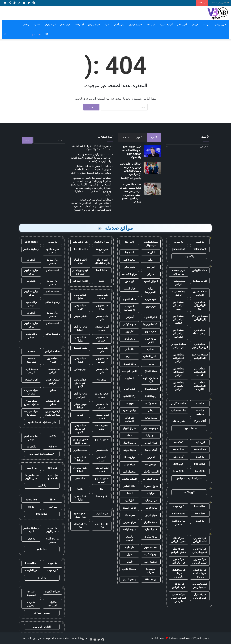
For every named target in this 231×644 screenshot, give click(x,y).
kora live (200, 514)
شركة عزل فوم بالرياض (178, 561)
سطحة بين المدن (53, 360)
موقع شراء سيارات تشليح (31, 403)
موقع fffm (151, 580)
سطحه (31, 351)
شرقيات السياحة (129, 419)
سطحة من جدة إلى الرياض (200, 356)
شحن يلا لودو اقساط (80, 328)
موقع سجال (129, 457)
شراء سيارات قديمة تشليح (42, 422)
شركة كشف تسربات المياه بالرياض (200, 573)
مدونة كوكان (129, 324)
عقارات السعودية (31, 593)
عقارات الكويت (53, 592)
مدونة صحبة (151, 418)
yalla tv (53, 447)
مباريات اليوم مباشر (178, 522)
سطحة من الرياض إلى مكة (179, 305)
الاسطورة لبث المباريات (42, 454)
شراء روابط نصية (102, 251)
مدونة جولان (129, 450)
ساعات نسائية (178, 410)
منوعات (206, 25)
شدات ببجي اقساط (102, 297)
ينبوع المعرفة (151, 486)
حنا (102, 489)
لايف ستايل (65, 25)
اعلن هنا (129, 242)
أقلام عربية (151, 450)
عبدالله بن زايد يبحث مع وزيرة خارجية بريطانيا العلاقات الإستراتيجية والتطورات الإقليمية (130, 171)
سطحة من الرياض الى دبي (200, 346)
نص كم (151, 267)
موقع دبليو (129, 464)
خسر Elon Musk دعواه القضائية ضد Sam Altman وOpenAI (91, 148)
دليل (129, 554)
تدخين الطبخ (129, 508)
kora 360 (178, 471)
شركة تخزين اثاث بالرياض (200, 540)
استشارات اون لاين (151, 380)
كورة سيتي (31, 468)
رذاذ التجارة (129, 396)
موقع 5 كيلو (129, 260)
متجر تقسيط (80, 348)
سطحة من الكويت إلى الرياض (179, 386)
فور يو (80, 415)
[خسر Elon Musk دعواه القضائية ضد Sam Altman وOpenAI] (152, 151)
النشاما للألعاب (129, 479)
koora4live (200, 449)
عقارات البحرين (31, 604)
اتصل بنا (27, 638)
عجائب (151, 349)
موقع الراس (129, 472)
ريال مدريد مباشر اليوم (53, 530)
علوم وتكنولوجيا (135, 25)
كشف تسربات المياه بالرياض (200, 586)
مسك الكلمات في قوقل (151, 244)
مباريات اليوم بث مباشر (189, 478)
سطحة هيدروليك (31, 360)
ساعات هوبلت (189, 428)
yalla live (42, 549)
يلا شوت (200, 242)
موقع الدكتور (151, 508)
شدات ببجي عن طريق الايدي (80, 383)
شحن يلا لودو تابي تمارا (80, 395)
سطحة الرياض (200, 270)
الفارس (151, 457)
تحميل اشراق (151, 389)
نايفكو (129, 562)
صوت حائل (129, 515)
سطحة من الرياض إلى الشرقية (179, 333)
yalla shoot (200, 249)
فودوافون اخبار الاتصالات (80, 272)
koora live (179, 449)
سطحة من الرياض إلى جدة (200, 305)
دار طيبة (129, 547)
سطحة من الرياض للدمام (200, 332)
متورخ (129, 357)
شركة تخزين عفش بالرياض (200, 550)
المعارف (129, 378)
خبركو (151, 274)
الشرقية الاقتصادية (129, 308)
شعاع (129, 436)
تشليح (53, 390)
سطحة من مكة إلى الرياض (200, 318)
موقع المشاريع (151, 479)
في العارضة (31, 570)
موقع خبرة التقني (151, 340)
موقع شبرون (129, 522)
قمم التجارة (151, 529)
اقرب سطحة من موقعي (178, 272)
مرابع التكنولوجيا (151, 290)
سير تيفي (53, 507)
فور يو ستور (80, 369)
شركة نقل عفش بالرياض (178, 540)
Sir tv (53, 500)
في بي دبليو (151, 501)
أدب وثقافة (79, 25)
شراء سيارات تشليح (53, 403)
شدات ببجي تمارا (80, 297)
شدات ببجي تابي (80, 307)
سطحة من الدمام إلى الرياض (179, 358)
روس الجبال (129, 443)
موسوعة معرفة (151, 571)
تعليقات (125, 137)
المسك (129, 493)
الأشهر (140, 137)
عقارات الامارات (53, 604)
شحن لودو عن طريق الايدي (80, 441)
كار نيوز (129, 331)
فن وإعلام (151, 25)
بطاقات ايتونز (80, 450)
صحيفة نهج (151, 331)
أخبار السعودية (166, 25)
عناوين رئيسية (220, 25)
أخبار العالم (182, 25)
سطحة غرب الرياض (178, 293)
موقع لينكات (151, 537)
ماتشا (80, 489)
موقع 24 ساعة (129, 274)
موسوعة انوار (151, 428)
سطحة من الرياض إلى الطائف (179, 319)
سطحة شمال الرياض (179, 283)
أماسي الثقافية (151, 357)
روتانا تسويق (129, 364)
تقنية (107, 25)
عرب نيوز (151, 306)
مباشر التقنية (129, 410)
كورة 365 (53, 468)
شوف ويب (151, 299)
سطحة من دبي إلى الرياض (179, 346)
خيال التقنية (129, 289)
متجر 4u (102, 380)
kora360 (178, 442)
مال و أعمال (119, 25)
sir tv (31, 507)
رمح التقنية (151, 396)
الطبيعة (36, 25)
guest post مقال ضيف (80, 515)
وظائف (26, 25)
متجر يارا (151, 436)
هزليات (151, 493)
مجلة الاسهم (129, 299)
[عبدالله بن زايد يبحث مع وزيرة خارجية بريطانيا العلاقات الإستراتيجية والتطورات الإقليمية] (152, 168)
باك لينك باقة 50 (80, 526)
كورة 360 (179, 464)
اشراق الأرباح (129, 428)
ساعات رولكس (200, 412)
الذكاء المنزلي (80, 281)
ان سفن (129, 281)
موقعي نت (151, 464)
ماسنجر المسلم (129, 538)
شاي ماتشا (102, 496)
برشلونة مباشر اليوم (31, 530)
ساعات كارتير (178, 403)
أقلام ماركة (200, 421)
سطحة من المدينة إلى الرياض (179, 372)
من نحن (37, 638)
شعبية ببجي (102, 450)
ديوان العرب (151, 443)
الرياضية (195, 25)
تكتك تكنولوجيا (151, 324)
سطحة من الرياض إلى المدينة (200, 372)
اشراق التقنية (151, 281)
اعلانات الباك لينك (80, 261)
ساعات (200, 403)
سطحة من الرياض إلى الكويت (200, 386)
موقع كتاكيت (151, 554)
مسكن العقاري (42, 613)
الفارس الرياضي (42, 627)
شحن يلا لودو (102, 439)
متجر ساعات (178, 421)
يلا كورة (42, 578)
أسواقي (129, 317)
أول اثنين (129, 501)
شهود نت (129, 403)
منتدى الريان (129, 580)
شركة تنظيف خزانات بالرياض (178, 573)
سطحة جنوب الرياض (53, 381)
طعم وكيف (151, 403)
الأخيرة (154, 137)
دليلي (151, 260)
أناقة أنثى (129, 349)
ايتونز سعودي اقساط (102, 328)
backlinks (102, 270)
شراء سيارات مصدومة (31, 413)
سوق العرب (102, 514)
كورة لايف (200, 442)
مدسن (151, 364)
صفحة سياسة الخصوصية (56, 638)
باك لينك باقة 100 (102, 526)
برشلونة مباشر (31, 249)
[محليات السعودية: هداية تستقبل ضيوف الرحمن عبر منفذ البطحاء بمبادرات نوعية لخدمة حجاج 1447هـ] (152, 189)
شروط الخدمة (79, 638)
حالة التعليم (129, 486)
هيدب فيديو (129, 389)
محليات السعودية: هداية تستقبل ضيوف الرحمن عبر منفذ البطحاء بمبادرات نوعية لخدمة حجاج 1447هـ (91, 169)
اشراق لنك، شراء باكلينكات (102, 261)
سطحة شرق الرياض (200, 293)
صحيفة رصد (151, 562)
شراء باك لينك (102, 242)
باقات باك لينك (80, 249)
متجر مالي (129, 267)
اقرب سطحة (200, 281)
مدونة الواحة (129, 529)
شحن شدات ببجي (102, 427)
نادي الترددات (129, 371)
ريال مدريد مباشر (53, 261)
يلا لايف (53, 436)
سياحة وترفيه (50, 25)
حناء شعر (80, 478)
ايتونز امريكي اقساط (80, 406)
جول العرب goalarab (53, 477)
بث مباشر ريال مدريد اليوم (31, 477)
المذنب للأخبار (151, 472)
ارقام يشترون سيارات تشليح (53, 413)
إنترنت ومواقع (94, 25)
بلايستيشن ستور (102, 459)
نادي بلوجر (129, 339)
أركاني (151, 410)
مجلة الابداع (151, 371)
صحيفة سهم (151, 547)
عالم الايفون (151, 317)
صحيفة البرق (151, 522)
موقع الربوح (151, 515)
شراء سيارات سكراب (31, 392)
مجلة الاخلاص (129, 569)
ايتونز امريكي (80, 316)
